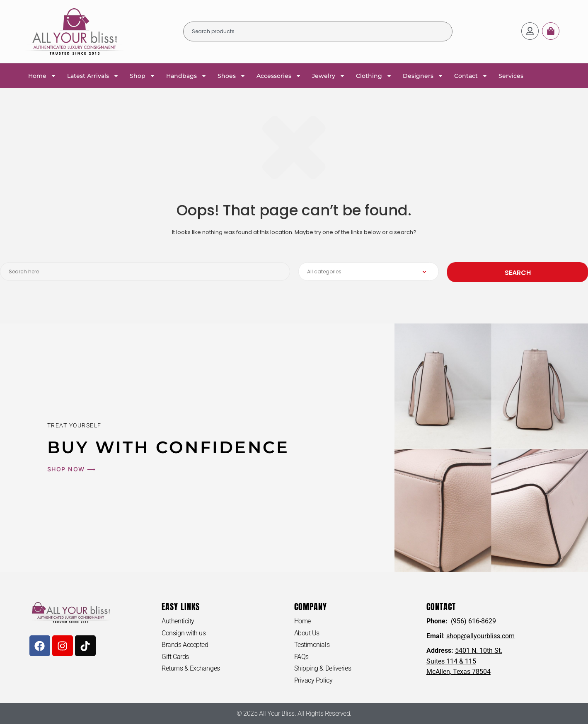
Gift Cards (175, 657)
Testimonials (312, 645)
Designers (423, 76)
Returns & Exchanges (191, 668)
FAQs (301, 657)
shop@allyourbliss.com (480, 636)
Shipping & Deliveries (323, 668)
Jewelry (329, 76)
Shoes (232, 76)
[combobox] (318, 31)
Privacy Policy (313, 680)
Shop (143, 76)
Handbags (186, 76)
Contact (471, 76)
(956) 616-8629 (473, 621)
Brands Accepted (185, 645)
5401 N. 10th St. (479, 650)
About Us (307, 633)
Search (518, 273)
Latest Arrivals (93, 76)
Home (42, 76)
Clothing (374, 76)
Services (511, 76)
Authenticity (178, 621)
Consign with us (184, 633)
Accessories (279, 76)
